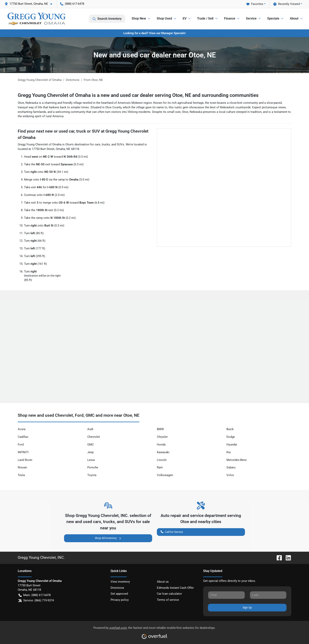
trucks (106, 144)
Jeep (90, 452)
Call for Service (172, 532)
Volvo (230, 475)
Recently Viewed (287, 4)
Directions (117, 588)
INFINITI (23, 452)
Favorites (255, 4)
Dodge (231, 437)
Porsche (93, 467)
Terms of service (168, 600)
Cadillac (23, 437)
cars (97, 144)
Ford (21, 445)
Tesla (21, 475)
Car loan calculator (169, 594)
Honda (161, 445)
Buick (230, 429)
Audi (90, 429)
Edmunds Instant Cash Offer (175, 588)
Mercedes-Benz (236, 460)
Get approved (119, 594)
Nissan (22, 467)
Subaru (231, 467)
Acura (22, 429)
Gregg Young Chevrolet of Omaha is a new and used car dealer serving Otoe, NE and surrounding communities (138, 95)
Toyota (92, 475)
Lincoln (162, 460)
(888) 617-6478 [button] (72, 4)
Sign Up (247, 607)
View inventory (120, 582)
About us (163, 582)
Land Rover (25, 460)
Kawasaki (163, 452)
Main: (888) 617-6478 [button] (35, 595)
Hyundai (232, 445)
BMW (160, 429)
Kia (228, 452)
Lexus (91, 460)
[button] (30, 4)
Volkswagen (165, 475)
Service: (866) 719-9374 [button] (36, 600)
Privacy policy (120, 600)
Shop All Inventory (108, 538)
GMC (91, 445)
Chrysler (162, 437)
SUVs (121, 144)
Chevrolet (94, 437)
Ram (160, 467)
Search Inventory (107, 19)
